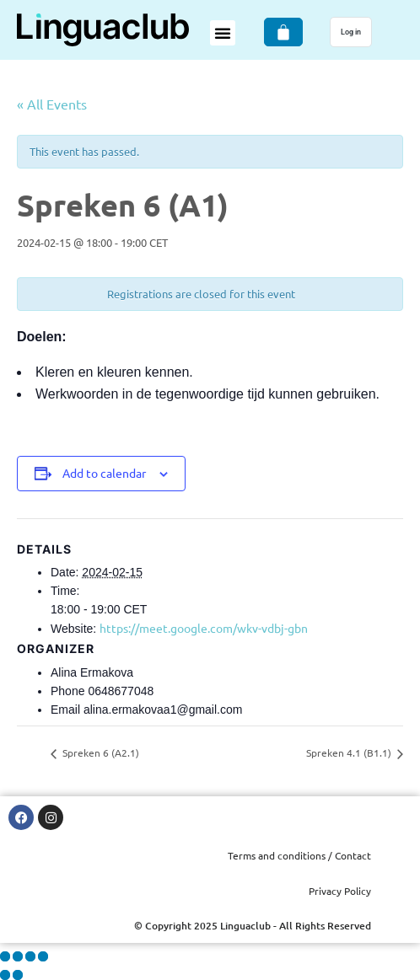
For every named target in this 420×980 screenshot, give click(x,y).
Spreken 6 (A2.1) (100, 752)
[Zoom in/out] (5, 956)
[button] (223, 33)
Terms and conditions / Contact (299, 855)
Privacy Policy (340, 891)
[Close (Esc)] (43, 956)
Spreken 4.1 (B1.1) (350, 752)
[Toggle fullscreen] (18, 956)
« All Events (52, 104)
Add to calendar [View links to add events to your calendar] (104, 473)
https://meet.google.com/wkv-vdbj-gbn (204, 628)
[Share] (30, 956)
